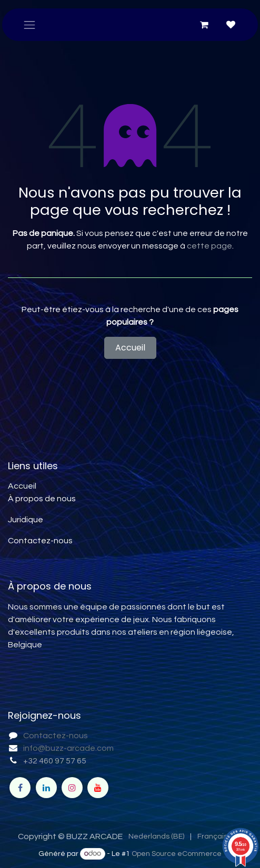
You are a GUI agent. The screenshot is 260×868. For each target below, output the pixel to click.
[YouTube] (98, 788)
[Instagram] (72, 788)
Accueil (130, 348)
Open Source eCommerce (177, 854)
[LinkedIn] (46, 788)
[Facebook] (20, 788)
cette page (209, 246)
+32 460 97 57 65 (55, 761)
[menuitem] (156, 837)
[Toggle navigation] (29, 25)
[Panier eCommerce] (204, 25)
